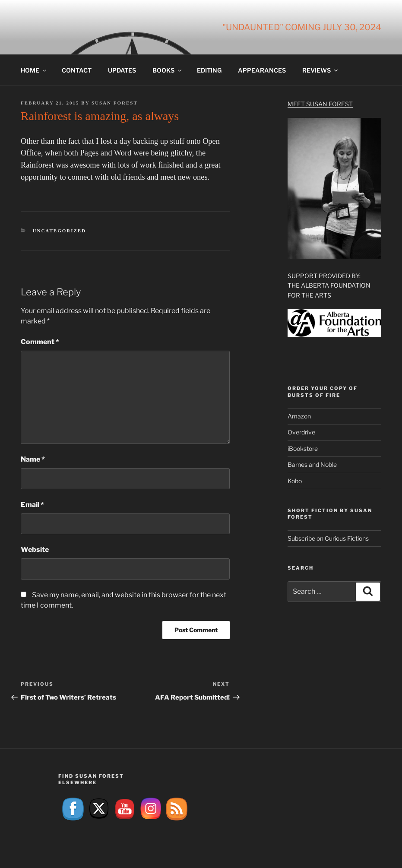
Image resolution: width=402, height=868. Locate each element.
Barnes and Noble (312, 464)
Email (32, 505)
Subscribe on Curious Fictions (328, 538)
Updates (122, 70)
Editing (209, 70)
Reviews (321, 70)
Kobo (295, 481)
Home (34, 70)
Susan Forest (115, 103)
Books (168, 70)
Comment (40, 342)
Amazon (299, 416)
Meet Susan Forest (320, 104)
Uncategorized (60, 231)
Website (35, 550)
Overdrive (301, 432)
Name (33, 459)
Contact (77, 70)
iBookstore (303, 448)
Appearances (262, 70)
